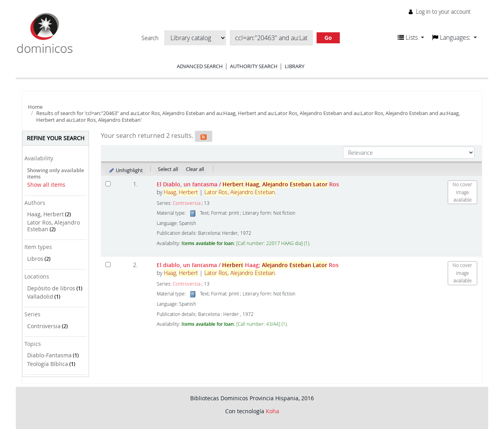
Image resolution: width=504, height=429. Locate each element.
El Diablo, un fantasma (248, 184)
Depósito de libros (51, 288)
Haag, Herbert (45, 214)
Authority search (254, 66)
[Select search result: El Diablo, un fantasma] (108, 184)
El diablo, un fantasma (248, 265)
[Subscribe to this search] (204, 136)
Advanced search (200, 66)
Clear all (195, 169)
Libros (35, 259)
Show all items (46, 185)
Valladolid (40, 296)
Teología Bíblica (48, 364)
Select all (168, 169)
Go (328, 38)
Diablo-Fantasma (49, 355)
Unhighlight (126, 170)
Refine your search (56, 138)
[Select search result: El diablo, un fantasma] (108, 265)
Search (150, 38)
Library (295, 66)
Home (35, 107)
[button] (411, 37)
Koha (272, 411)
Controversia (44, 326)
